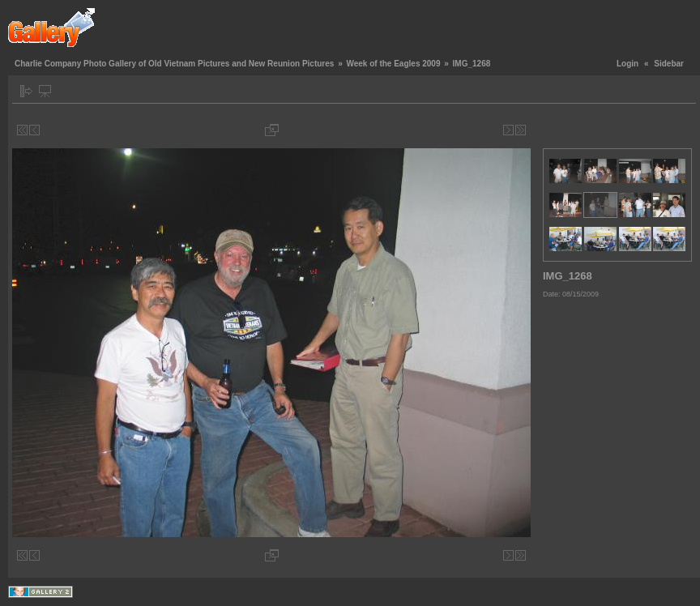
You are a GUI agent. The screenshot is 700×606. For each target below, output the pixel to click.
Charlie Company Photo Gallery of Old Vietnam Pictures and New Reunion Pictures (174, 64)
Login (627, 64)
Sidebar (669, 64)
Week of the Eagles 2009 (393, 64)
